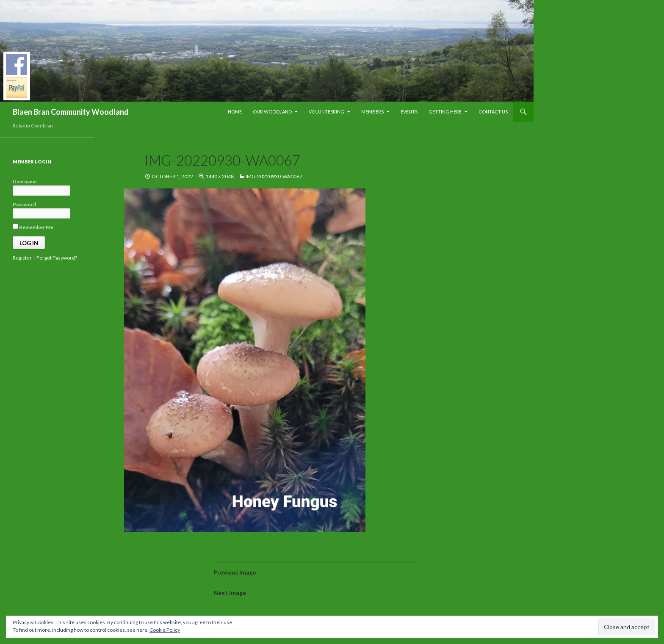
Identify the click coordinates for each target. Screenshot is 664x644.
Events (409, 112)
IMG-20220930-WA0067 (274, 176)
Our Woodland (272, 112)
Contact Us (493, 112)
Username (25, 181)
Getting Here (445, 112)
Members (372, 112)
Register (22, 258)
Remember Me (33, 227)
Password (24, 204)
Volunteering (326, 112)
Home (235, 112)
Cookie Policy (165, 630)
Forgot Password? (57, 258)
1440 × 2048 (220, 176)
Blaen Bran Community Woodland (71, 112)
